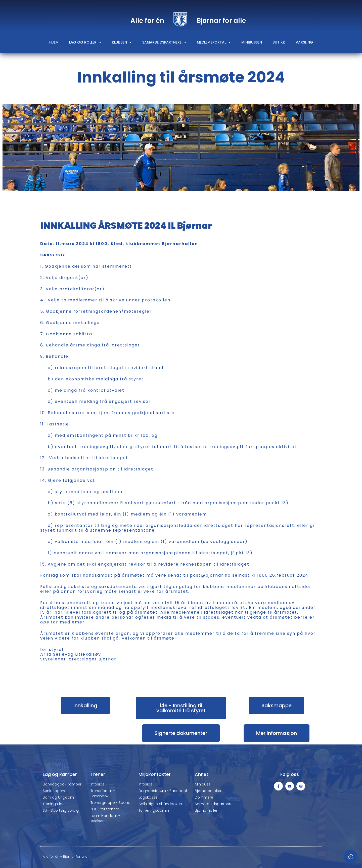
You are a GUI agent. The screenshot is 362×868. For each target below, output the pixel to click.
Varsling (304, 42)
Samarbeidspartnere (164, 42)
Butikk (279, 42)
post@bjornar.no (210, 575)
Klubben (122, 42)
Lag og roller (85, 42)
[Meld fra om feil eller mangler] (351, 857)
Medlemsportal (214, 42)
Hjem (54, 42)
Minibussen (252, 42)
